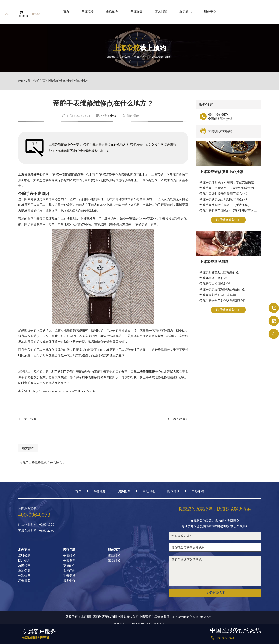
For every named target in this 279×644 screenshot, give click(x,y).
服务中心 (210, 14)
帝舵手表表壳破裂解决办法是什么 (222, 289)
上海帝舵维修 (56, 81)
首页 (66, 14)
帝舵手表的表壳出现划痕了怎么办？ (224, 199)
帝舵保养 (137, 14)
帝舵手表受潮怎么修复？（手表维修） (225, 205)
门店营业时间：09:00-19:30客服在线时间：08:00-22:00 (36, 528)
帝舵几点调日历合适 (213, 278)
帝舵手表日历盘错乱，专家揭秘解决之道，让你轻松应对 (229, 188)
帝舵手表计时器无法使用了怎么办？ (224, 194)
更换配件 (112, 14)
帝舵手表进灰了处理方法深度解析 (222, 301)
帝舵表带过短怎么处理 (215, 284)
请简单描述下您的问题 (215, 571)
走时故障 (73, 81)
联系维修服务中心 (228, 220)
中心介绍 (198, 491)
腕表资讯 (186, 14)
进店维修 (114, 556)
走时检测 (24, 556)
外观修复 (24, 576)
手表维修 (69, 556)
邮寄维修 (114, 561)
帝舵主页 (39, 81)
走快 (84, 81)
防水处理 (24, 561)
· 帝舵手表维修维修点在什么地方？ (42, 463)
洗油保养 (24, 571)
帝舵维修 (88, 14)
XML (210, 617)
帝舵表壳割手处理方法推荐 (218, 295)
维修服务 (100, 491)
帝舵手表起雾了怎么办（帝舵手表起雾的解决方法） (229, 211)
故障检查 (24, 566)
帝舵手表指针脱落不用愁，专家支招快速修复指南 (229, 182)
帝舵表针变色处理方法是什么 (219, 272)
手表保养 (69, 561)
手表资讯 (69, 576)
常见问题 (161, 14)
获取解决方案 (216, 593)
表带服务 (24, 581)
